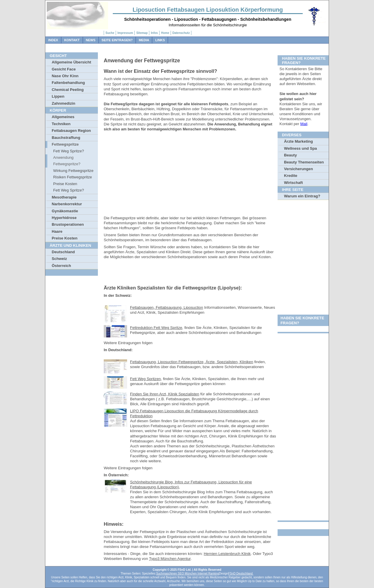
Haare (57, 231)
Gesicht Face (64, 69)
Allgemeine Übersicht (71, 62)
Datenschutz (181, 33)
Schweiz (59, 259)
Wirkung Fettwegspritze (73, 171)
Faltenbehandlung (68, 83)
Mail (304, 124)
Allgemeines (63, 117)
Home (165, 33)
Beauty (290, 155)
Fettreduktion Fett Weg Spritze (156, 328)
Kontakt (72, 40)
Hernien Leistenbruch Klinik (227, 554)
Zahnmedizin (64, 103)
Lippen (58, 96)
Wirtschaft (293, 183)
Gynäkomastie (65, 211)
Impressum (125, 33)
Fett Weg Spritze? (69, 151)
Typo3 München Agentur (170, 559)
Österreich (61, 266)
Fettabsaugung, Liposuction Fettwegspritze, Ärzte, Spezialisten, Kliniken (192, 362)
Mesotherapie (64, 197)
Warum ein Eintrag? (302, 196)
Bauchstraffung (66, 138)
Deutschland (63, 252)
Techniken (61, 124)
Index (53, 40)
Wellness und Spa (301, 148)
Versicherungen (298, 169)
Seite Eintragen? (117, 40)
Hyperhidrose (64, 218)
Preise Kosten (65, 184)
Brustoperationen (68, 224)
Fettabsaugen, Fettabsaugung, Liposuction (167, 307)
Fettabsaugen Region (71, 131)
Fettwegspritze (65, 144)
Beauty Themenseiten (304, 162)
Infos (154, 33)
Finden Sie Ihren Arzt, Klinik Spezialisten (165, 394)
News (91, 40)
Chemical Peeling (68, 90)
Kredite (291, 176)
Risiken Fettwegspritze (73, 177)
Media (144, 40)
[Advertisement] (190, 175)
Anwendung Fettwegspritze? (67, 161)
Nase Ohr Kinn (65, 76)
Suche (110, 33)
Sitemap (142, 33)
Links (160, 40)
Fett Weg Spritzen (145, 379)
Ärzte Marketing (298, 141)
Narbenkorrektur (67, 204)
